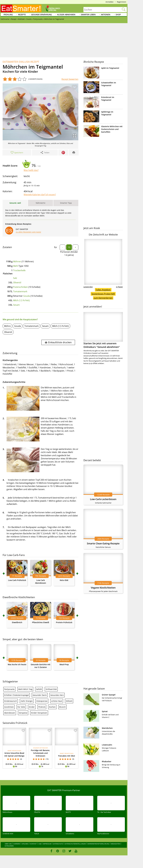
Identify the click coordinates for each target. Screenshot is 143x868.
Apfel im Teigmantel (110, 68)
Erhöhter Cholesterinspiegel (17, 753)
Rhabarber (107, 761)
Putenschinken (21, 287)
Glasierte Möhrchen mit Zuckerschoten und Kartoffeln (112, 129)
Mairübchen (107, 728)
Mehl (16, 266)
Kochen (52, 764)
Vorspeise (23, 770)
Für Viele (21, 764)
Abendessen (10, 770)
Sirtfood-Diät (51, 747)
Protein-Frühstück (64, 680)
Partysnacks (9, 747)
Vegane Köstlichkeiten (103, 588)
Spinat (105, 711)
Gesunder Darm (40, 753)
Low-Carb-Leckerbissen (103, 499)
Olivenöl (17, 282)
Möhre (7, 326)
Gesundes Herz (57, 753)
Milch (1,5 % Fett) (21, 300)
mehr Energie (27, 759)
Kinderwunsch (11, 759)
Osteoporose (42, 759)
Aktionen (106, 15)
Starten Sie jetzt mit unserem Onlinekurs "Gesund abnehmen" (103, 330)
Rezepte (22, 15)
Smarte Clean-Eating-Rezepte (103, 543)
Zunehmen (9, 764)
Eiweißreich (17, 680)
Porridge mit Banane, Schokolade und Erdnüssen (40, 811)
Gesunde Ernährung (41, 15)
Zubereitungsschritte (14, 382)
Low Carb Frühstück (17, 638)
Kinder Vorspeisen (39, 770)
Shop (118, 15)
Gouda (27, 296)
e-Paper (119, 287)
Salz (15, 278)
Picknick (42, 764)
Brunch (62, 764)
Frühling (8, 15)
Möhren (17, 261)
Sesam (16, 305)
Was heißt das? (31, 170)
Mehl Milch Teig (25, 747)
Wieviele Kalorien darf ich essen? (40, 195)
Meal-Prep (64, 722)
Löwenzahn (107, 745)
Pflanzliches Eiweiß (41, 680)
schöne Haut (57, 759)
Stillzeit (69, 759)
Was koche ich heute (17, 722)
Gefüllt (39, 747)
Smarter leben (88, 15)
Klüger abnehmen (66, 15)
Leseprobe (88, 287)
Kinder (32, 764)
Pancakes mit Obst (67, 813)
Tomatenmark (20, 291)
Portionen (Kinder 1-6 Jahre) (69, 253)
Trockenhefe (19, 270)
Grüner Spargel (109, 695)
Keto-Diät (64, 638)
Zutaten (7, 247)
